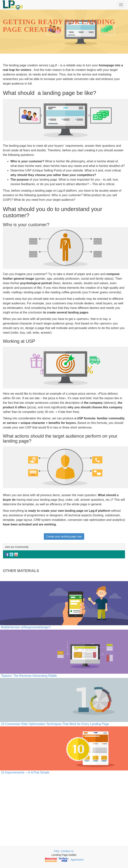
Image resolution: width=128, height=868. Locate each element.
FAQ (57, 851)
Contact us (67, 851)
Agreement (77, 860)
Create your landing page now (64, 536)
